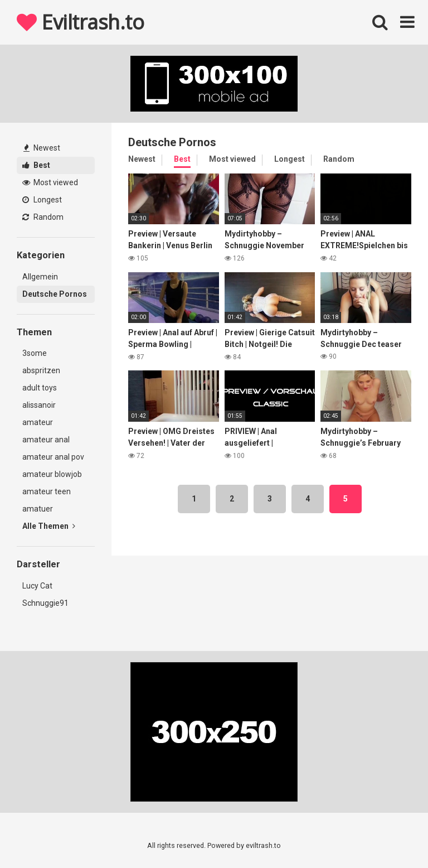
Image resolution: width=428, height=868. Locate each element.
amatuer (38, 509)
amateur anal (46, 440)
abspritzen (41, 370)
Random (43, 217)
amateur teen (47, 491)
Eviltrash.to (80, 22)
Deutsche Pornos (55, 294)
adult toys (40, 388)
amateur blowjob (52, 474)
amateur (38, 422)
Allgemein (40, 277)
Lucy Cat (37, 586)
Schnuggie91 (45, 603)
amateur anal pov (53, 457)
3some (35, 353)
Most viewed (50, 182)
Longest (42, 200)
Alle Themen (49, 526)
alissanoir (39, 405)
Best (36, 165)
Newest (42, 148)
